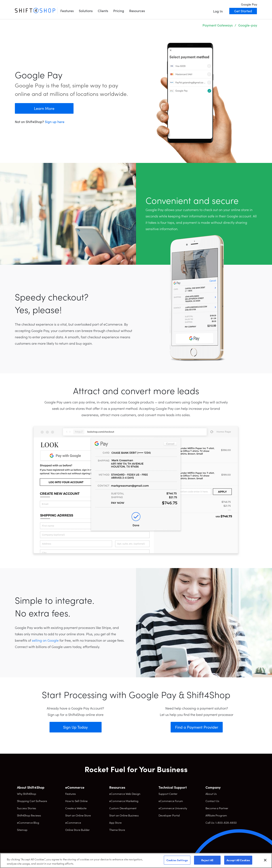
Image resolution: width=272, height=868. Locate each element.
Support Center (168, 794)
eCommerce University (173, 808)
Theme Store (117, 830)
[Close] (265, 860)
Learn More (44, 108)
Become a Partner (217, 808)
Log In (218, 11)
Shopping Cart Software (32, 801)
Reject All (207, 860)
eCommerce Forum (171, 801)
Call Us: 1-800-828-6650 (221, 822)
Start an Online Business (124, 815)
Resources (137, 11)
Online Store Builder (77, 830)
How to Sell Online (76, 801)
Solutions (86, 11)
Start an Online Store (78, 815)
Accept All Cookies (238, 860)
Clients (103, 11)
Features (67, 11)
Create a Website (76, 808)
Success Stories (27, 808)
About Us (211, 794)
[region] (136, 860)
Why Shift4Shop (27, 794)
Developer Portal (169, 815)
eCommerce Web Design (125, 794)
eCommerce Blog (28, 822)
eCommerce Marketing (124, 801)
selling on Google (45, 640)
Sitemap (22, 830)
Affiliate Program (216, 815)
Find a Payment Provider (197, 727)
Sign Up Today (75, 727)
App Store (115, 822)
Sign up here (55, 122)
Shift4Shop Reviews (29, 815)
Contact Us (212, 801)
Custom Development (123, 808)
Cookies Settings (177, 860)
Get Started (243, 11)
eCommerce (73, 822)
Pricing (119, 11)
